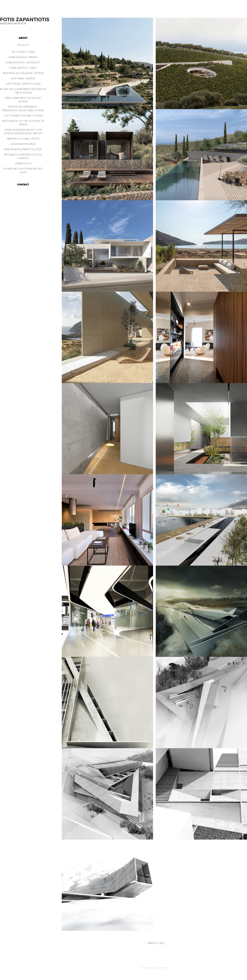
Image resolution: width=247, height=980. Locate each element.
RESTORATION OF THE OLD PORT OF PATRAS (23, 123)
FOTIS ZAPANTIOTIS (25, 19)
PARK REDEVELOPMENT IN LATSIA (23, 149)
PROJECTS (23, 45)
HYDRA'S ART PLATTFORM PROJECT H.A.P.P (23, 170)
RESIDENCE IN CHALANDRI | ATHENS (23, 73)
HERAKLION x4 (23, 163)
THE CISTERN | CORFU (23, 52)
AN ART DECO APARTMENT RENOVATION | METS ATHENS (23, 91)
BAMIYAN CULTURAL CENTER (23, 139)
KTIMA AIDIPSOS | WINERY (23, 57)
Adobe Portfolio (161, 968)
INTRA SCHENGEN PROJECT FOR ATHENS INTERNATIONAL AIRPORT (23, 131)
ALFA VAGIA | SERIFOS (23, 78)
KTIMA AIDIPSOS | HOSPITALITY (23, 62)
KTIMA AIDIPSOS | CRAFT (23, 68)
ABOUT (23, 38)
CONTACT (23, 185)
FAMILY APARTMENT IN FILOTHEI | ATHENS (23, 100)
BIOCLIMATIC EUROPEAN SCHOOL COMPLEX (23, 156)
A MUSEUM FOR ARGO (23, 144)
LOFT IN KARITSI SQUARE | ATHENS (23, 116)
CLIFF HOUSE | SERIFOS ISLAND (23, 84)
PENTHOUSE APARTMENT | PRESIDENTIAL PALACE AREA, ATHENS (23, 108)
